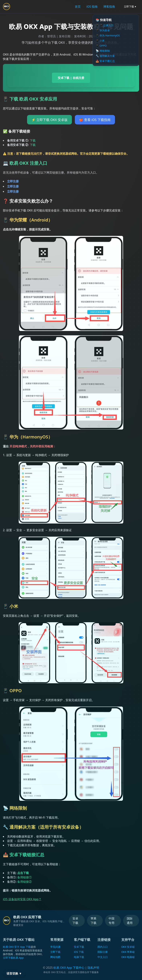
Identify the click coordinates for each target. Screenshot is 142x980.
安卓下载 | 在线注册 (71, 78)
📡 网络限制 (103, 51)
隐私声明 (93, 968)
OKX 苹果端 (128, 952)
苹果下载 (94, 921)
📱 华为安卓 (103, 30)
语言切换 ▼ (14, 973)
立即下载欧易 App (13, 958)
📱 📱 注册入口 (105, 25)
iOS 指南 (92, 7)
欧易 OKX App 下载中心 (69, 968)
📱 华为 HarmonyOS (108, 35)
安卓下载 (75, 921)
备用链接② (25, 882)
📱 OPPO (101, 46)
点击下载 (23, 873)
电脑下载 (79, 957)
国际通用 (130, 921)
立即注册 (13, 181)
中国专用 (111, 921)
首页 (78, 7)
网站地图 (55, 957)
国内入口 (103, 947)
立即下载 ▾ (130, 6)
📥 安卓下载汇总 (105, 61)
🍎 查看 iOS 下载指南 (95, 120)
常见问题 (55, 947)
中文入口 (103, 957)
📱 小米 (100, 41)
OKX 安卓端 (128, 947)
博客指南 (109, 7)
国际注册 (103, 952)
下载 (33, 140)
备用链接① (25, 877)
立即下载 (55, 952)
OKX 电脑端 (128, 957)
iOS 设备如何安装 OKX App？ (22, 899)
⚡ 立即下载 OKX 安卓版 (49, 120)
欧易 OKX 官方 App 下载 (17, 947)
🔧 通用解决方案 (105, 56)
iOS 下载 (79, 952)
